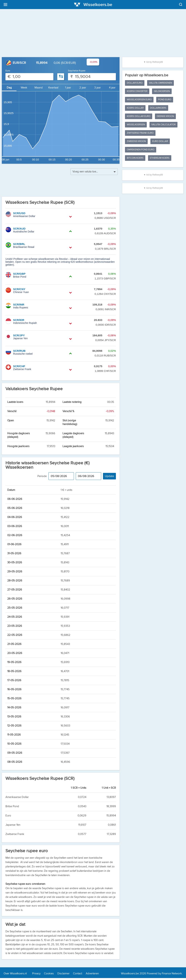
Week (24, 88)
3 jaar (98, 88)
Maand (39, 88)
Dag (9, 88)
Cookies (49, 974)
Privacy (36, 974)
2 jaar (83, 88)
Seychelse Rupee (77, 71)
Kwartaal (53, 88)
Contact (78, 974)
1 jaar (68, 88)
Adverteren (92, 974)
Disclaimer (63, 974)
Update (109, 476)
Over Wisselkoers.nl (15, 974)
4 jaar (112, 88)
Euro (8, 71)
